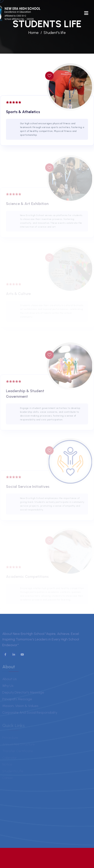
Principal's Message (17, 700)
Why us (8, 687)
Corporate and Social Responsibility (30, 713)
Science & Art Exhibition (27, 205)
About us (10, 680)
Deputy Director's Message (23, 693)
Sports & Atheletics (23, 112)
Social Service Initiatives (28, 488)
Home (34, 33)
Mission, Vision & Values (20, 707)
